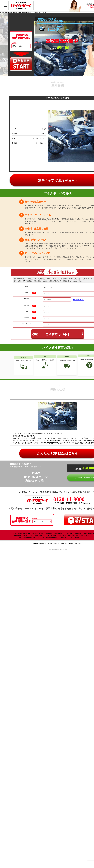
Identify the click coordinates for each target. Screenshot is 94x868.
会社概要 (35, 543)
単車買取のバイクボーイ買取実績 (70, 537)
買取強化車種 (38, 535)
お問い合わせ (43, 543)
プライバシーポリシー (54, 543)
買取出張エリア (59, 533)
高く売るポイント (38, 533)
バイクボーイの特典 (65, 535)
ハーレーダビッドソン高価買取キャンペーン (26, 537)
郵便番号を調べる (78, 300)
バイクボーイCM (78, 535)
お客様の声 (78, 533)
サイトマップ (79, 543)
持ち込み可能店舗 (89, 533)
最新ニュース (28, 535)
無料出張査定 (18, 535)
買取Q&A (69, 533)
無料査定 (58, 334)
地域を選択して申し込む (67, 543)
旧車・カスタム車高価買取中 (50, 537)
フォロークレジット (51, 535)
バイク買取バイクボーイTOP (22, 533)
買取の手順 (49, 533)
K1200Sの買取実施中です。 (49, 443)
